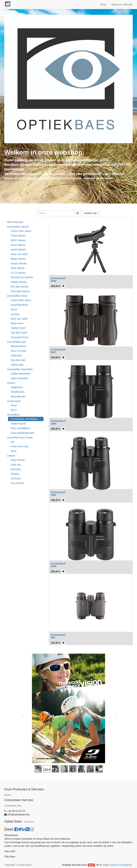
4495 (54, 566)
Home (8, 795)
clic (12, 442)
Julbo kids (16, 355)
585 (53, 638)
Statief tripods (18, 424)
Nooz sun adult (19, 254)
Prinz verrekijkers (20, 428)
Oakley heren (18, 328)
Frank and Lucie (20, 446)
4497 (54, 495)
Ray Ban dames (20, 287)
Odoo (91, 865)
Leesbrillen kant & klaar (20, 437)
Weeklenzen (18, 392)
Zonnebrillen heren (17, 296)
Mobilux (15, 474)
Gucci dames (18, 245)
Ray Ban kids (18, 360)
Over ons (29, 822)
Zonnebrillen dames (18, 227)
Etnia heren (17, 323)
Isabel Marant (18, 250)
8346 (54, 281)
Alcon (14, 405)
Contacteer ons (13, 806)
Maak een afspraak (122, 4)
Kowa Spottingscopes (23, 433)
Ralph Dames (18, 259)
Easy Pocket (18, 460)
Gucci (14, 309)
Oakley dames (19, 282)
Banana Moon (18, 346)
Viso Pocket (17, 483)
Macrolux (16, 469)
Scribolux (16, 478)
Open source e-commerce (118, 865)
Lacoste (15, 314)
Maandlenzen (18, 396)
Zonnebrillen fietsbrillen (20, 369)
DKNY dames (18, 240)
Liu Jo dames (18, 273)
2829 (54, 424)
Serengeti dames (20, 291)
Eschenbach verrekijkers (24, 419)
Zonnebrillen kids (16, 342)
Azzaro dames (19, 263)
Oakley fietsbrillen (21, 374)
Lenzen (11, 383)
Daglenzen (17, 387)
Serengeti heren (20, 337)
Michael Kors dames (22, 277)
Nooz (14, 451)
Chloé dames (18, 236)
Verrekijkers (13, 415)
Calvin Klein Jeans (21, 231)
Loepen (11, 456)
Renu (14, 410)
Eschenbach (58, 278)
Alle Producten (15, 222)
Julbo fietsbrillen (20, 378)
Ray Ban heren (19, 333)
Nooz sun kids (19, 351)
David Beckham (19, 305)
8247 (54, 352)
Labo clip (16, 465)
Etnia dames (18, 268)
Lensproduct (14, 401)
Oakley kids (17, 365)
